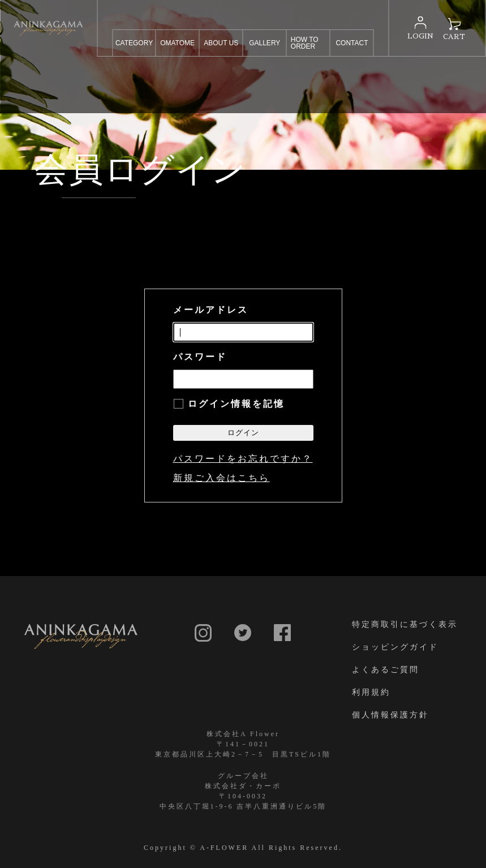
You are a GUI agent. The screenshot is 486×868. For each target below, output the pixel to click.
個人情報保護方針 (390, 715)
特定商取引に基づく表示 (405, 624)
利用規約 (371, 692)
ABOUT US (221, 43)
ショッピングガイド (395, 647)
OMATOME (177, 43)
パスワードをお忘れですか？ (243, 459)
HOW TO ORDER (305, 43)
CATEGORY (134, 43)
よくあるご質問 (386, 669)
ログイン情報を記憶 (236, 404)
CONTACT (352, 43)
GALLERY (264, 43)
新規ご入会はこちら (222, 478)
